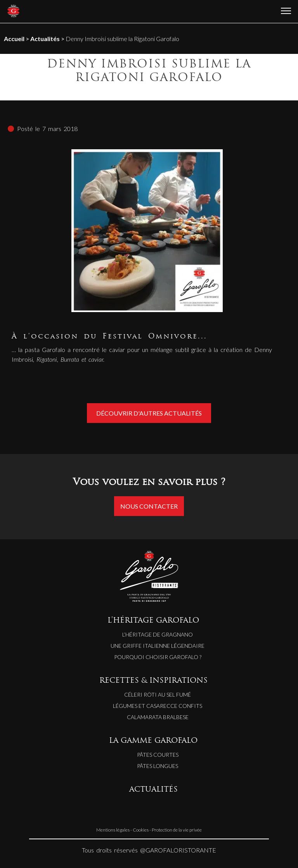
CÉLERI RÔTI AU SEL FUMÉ (158, 695)
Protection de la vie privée (177, 830)
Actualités (45, 39)
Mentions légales (113, 830)
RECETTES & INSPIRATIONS (153, 681)
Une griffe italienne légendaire (158, 646)
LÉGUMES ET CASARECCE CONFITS (158, 706)
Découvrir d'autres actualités (149, 413)
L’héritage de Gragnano (158, 634)
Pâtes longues (158, 766)
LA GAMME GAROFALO (153, 741)
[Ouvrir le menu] (286, 11)
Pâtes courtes (158, 755)
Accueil (14, 39)
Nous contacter (149, 506)
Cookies (141, 830)
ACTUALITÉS (153, 790)
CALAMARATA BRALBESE (158, 717)
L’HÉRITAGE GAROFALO (153, 621)
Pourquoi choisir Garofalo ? (158, 657)
